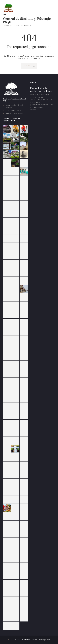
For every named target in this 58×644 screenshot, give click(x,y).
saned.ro (11, 640)
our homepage (34, 58)
